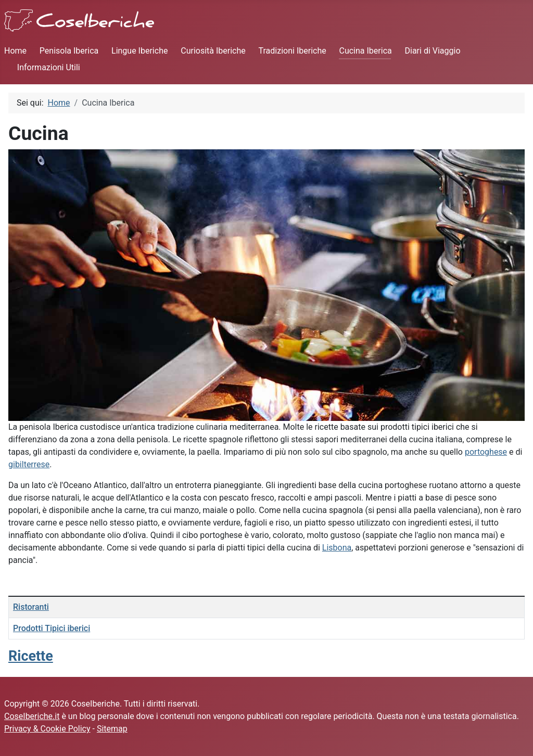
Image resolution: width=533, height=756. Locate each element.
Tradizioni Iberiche (293, 51)
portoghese (486, 452)
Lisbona (337, 548)
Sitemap (112, 729)
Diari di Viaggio (433, 51)
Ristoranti (31, 607)
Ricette (31, 656)
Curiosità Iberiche (213, 51)
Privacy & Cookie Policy (47, 729)
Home (15, 51)
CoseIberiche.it (32, 716)
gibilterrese (29, 464)
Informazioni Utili (49, 67)
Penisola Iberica (69, 51)
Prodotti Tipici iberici (52, 628)
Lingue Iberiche (139, 51)
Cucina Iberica (365, 51)
